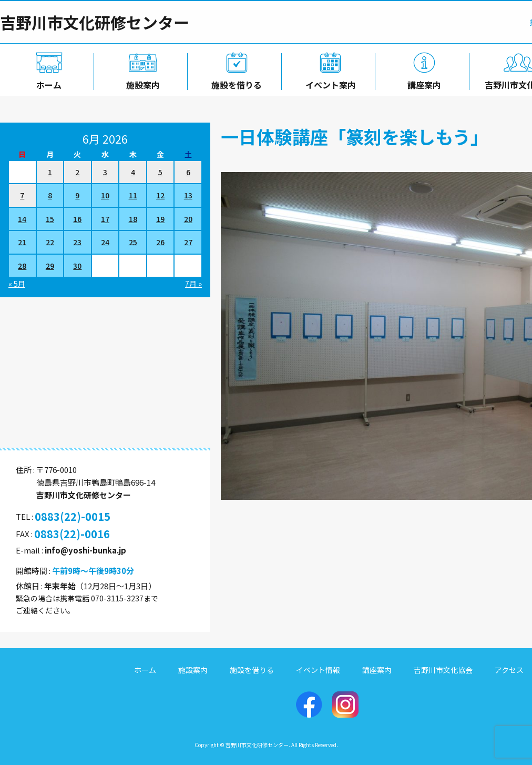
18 (133, 219)
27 (188, 242)
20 (188, 219)
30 (77, 266)
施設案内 (141, 83)
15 (50, 219)
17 (105, 219)
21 (22, 242)
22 (50, 242)
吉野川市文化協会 (443, 670)
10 (105, 195)
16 (77, 219)
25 (133, 242)
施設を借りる (234, 83)
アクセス (509, 670)
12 (160, 195)
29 (50, 266)
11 (133, 195)
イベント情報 (318, 670)
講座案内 (423, 83)
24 (105, 242)
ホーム (47, 83)
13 (188, 195)
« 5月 (17, 284)
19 (160, 219)
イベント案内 (329, 83)
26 (160, 242)
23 (77, 242)
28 (22, 266)
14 (22, 219)
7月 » (193, 284)
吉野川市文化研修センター (95, 22)
